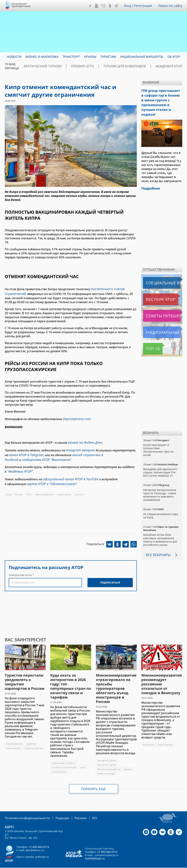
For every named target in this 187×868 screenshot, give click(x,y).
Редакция (56, 809)
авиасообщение (44, 487)
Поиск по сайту (171, 6)
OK (111, 6)
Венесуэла (148, 735)
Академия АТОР (144, 66)
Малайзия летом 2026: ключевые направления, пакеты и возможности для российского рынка (160, 531)
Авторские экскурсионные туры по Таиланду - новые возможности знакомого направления (160, 486)
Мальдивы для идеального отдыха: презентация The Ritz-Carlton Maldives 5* (160, 463)
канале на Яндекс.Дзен (83, 440)
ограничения (64, 487)
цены (83, 758)
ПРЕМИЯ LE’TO (72, 66)
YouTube (97, 6)
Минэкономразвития (109, 760)
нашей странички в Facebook (89, 451)
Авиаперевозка (15, 735)
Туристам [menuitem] (108, 57)
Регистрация (144, 6)
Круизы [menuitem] (90, 57)
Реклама (73, 809)
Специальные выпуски (160, 274)
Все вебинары (157, 546)
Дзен (91, 6)
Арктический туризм (39, 66)
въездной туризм (107, 751)
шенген (80, 487)
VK (104, 6)
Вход (129, 6)
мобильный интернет (64, 754)
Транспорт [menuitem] (71, 57)
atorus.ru (177, 861)
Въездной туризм (107, 756)
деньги (128, 760)
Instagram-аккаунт (79, 447)
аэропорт (32, 735)
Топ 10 (149, 340)
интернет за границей (64, 758)
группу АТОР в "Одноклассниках (49, 477)
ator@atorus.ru (35, 841)
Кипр (9, 487)
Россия (19, 487)
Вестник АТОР (153, 290)
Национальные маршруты (162, 323)
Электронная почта (20, 568)
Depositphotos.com (75, 417)
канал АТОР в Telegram (24, 451)
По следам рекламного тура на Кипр (161, 507)
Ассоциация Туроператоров (21, 5)
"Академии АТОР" (19, 466)
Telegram (117, 6)
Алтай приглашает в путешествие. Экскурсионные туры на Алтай (159, 441)
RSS (86, 809)
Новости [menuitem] (14, 57)
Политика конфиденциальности (25, 809)
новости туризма (34, 739)
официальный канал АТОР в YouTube (68, 473)
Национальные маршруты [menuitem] (142, 57)
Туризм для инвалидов (107, 66)
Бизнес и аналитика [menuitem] (42, 57)
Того (29, 487)
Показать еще (94, 780)
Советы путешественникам (163, 307)
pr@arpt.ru (42, 847)
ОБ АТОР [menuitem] (174, 57)
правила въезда (106, 764)
